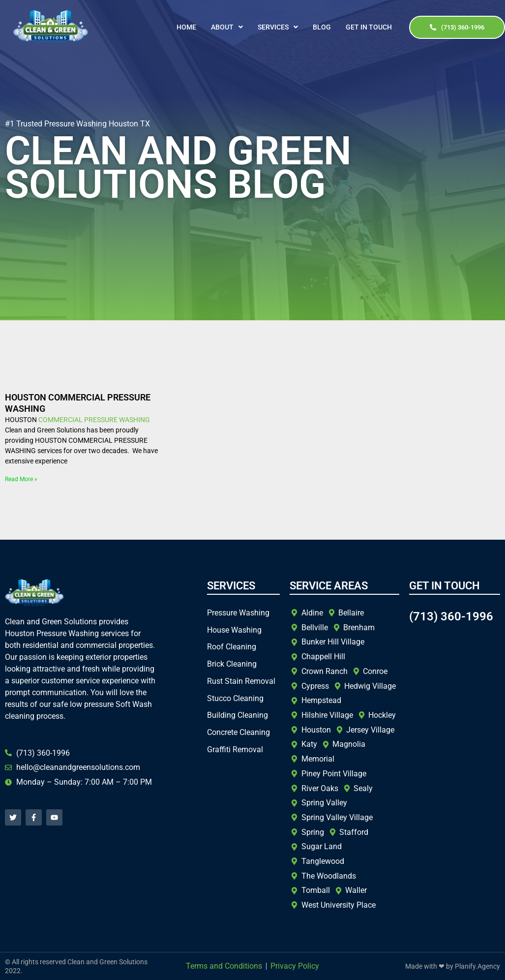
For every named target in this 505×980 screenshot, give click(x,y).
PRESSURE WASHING (117, 420)
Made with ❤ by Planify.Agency (453, 966)
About (227, 27)
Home (186, 27)
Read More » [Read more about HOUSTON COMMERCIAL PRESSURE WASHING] (21, 479)
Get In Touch (369, 27)
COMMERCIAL (60, 420)
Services (278, 27)
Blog (322, 27)
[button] (227, 27)
